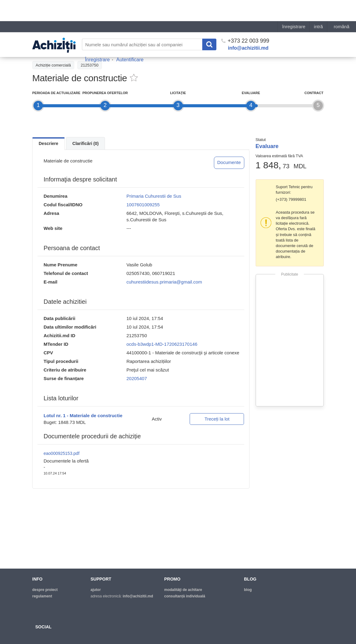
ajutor (96, 590)
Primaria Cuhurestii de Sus (154, 196)
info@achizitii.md (248, 27)
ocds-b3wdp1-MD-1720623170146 (162, 344)
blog (248, 590)
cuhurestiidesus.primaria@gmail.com (164, 282)
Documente (229, 162)
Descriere (48, 143)
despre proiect (45, 590)
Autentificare (130, 38)
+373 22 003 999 (245, 20)
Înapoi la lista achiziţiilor (57, 51)
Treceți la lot (217, 419)
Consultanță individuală (185, 596)
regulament (42, 596)
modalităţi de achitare (183, 590)
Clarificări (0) (86, 143)
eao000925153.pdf (62, 453)
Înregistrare (97, 38)
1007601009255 (143, 205)
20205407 (137, 378)
